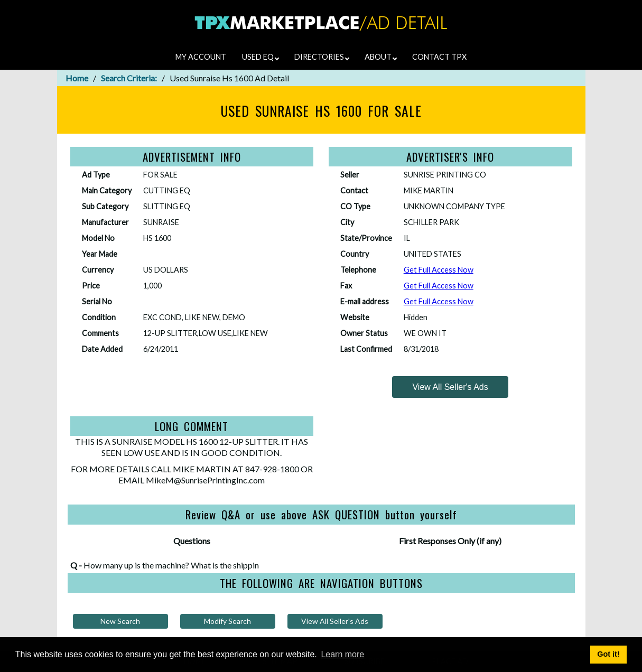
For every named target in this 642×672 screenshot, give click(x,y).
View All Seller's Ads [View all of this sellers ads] (335, 621)
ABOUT (381, 57)
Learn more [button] (342, 654)
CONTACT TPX (439, 57)
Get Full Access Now (439, 270)
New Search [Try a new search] (120, 621)
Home (77, 78)
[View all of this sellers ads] (450, 387)
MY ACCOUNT (201, 57)
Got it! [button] (608, 654)
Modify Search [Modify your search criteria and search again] (227, 621)
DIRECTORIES (322, 57)
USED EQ (260, 57)
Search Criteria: (129, 78)
